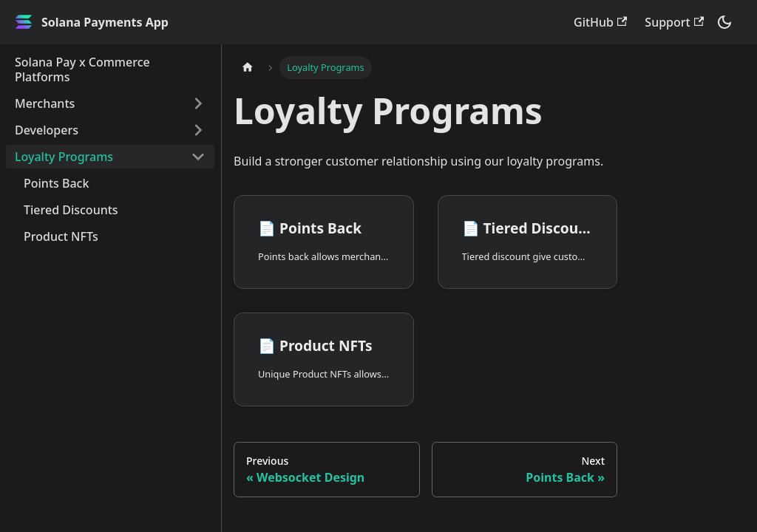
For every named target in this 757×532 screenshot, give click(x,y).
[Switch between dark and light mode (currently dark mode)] (724, 22)
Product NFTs (61, 236)
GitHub (600, 22)
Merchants (45, 103)
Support (674, 22)
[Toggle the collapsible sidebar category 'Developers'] (198, 130)
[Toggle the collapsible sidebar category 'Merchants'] (198, 103)
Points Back (56, 183)
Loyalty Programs (64, 157)
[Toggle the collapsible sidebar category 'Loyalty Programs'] (198, 157)
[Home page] (248, 68)
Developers (47, 130)
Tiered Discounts (71, 210)
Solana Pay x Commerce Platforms (82, 69)
